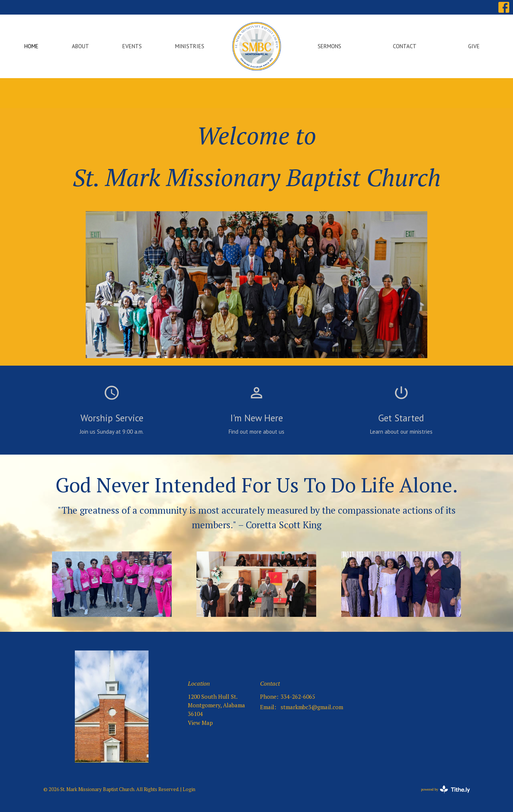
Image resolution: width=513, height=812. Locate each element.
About (80, 46)
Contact (405, 46)
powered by (445, 789)
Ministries (190, 46)
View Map (200, 723)
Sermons (329, 46)
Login (189, 789)
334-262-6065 (298, 696)
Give (474, 46)
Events (132, 46)
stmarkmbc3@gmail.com (312, 707)
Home (31, 46)
